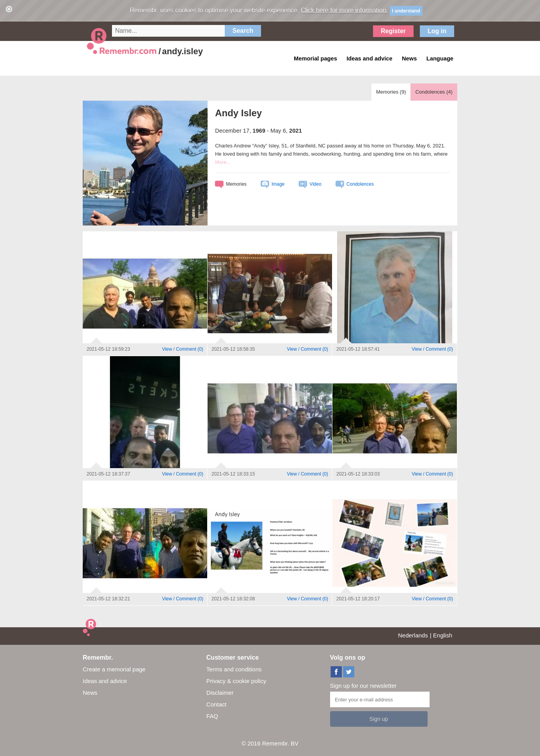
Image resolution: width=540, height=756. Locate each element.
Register (393, 31)
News (90, 693)
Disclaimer (220, 693)
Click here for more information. (344, 10)
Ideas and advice (105, 681)
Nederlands (413, 635)
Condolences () (434, 92)
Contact (217, 704)
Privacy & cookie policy (236, 681)
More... (223, 162)
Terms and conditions (234, 669)
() (183, 349)
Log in (437, 31)
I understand (406, 11)
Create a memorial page (114, 669)
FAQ (212, 716)
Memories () (391, 92)
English (443, 635)
